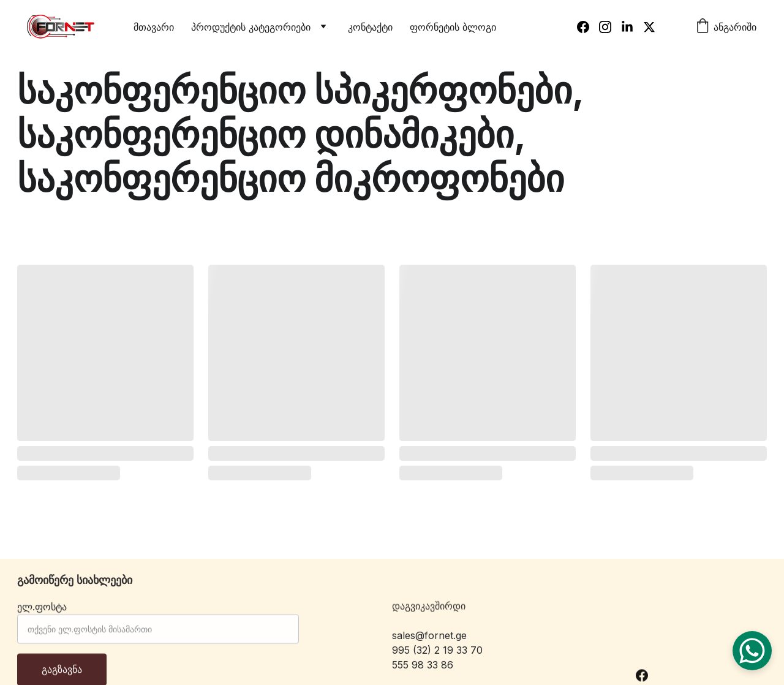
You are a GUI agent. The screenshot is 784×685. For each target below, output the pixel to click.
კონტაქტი (370, 27)
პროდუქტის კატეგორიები (251, 27)
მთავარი (154, 27)
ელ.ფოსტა (42, 615)
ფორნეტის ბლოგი (453, 27)
